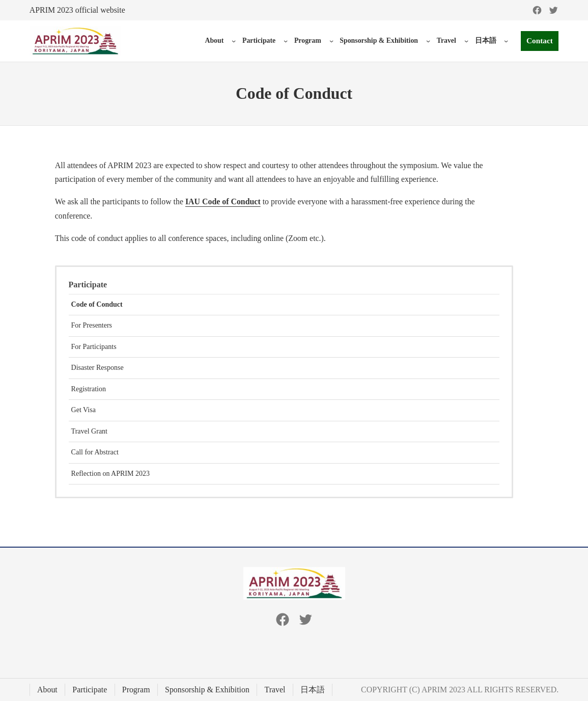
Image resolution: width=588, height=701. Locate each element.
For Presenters (92, 325)
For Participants (94, 347)
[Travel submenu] (465, 41)
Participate (257, 41)
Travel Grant (89, 431)
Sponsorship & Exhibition (377, 41)
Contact (539, 41)
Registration (89, 389)
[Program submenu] (330, 41)
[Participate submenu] (284, 41)
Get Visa (83, 410)
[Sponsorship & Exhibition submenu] (427, 41)
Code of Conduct (97, 304)
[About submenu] (232, 41)
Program (306, 41)
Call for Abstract (95, 452)
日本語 (484, 41)
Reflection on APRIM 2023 (110, 474)
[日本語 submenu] (505, 41)
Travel (445, 41)
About (213, 41)
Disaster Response (97, 368)
